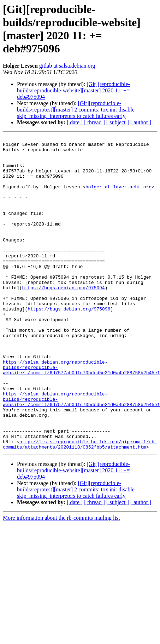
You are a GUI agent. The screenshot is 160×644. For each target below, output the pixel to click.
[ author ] (141, 122)
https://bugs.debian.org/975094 (64, 318)
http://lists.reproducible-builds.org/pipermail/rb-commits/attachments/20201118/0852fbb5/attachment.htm (80, 506)
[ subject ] (118, 122)
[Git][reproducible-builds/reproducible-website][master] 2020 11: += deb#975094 (73, 90)
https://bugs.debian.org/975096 (69, 344)
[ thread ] (94, 122)
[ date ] (75, 122)
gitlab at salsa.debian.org (67, 66)
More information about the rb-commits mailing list (61, 580)
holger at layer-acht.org (118, 197)
